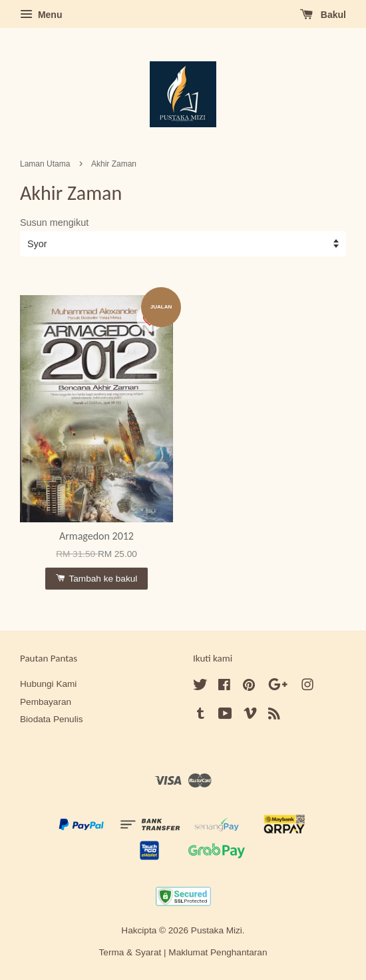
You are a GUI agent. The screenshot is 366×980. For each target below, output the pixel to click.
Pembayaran (46, 702)
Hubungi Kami (48, 684)
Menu (41, 15)
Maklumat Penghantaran (218, 952)
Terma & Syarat (130, 952)
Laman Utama (45, 164)
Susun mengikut (54, 223)
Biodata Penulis (51, 719)
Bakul (323, 15)
